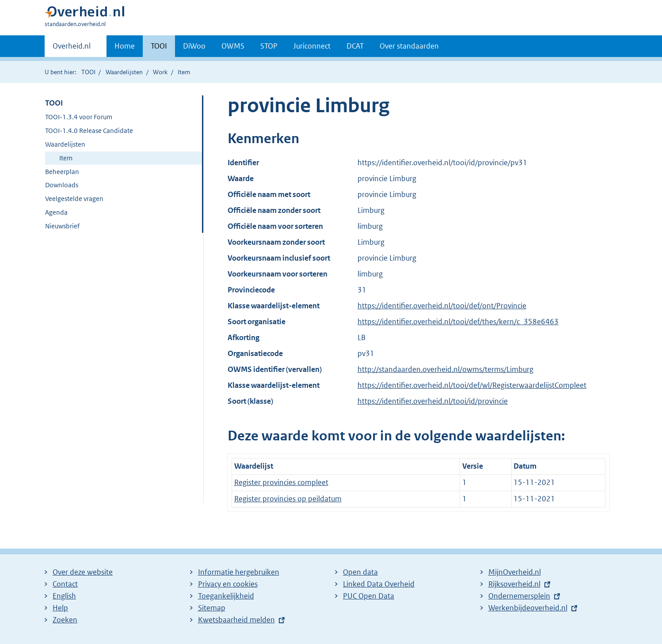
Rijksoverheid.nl (514, 584)
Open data (360, 572)
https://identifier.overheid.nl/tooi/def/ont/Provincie (442, 306)
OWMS (233, 46)
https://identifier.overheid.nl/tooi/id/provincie (433, 401)
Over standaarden (409, 46)
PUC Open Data (369, 596)
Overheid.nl (72, 49)
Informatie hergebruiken (239, 572)
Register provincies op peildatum (288, 499)
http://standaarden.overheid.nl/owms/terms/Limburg (445, 369)
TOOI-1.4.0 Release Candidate (89, 131)
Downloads (62, 185)
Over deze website (83, 572)
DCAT (355, 46)
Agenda (56, 212)
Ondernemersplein (519, 596)
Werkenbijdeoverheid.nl (528, 608)
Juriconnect (312, 46)
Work (160, 72)
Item (66, 158)
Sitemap (212, 608)
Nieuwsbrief (62, 226)
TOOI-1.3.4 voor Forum (79, 117)
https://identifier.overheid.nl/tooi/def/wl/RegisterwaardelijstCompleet (472, 385)
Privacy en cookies (228, 584)
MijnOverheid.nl (515, 572)
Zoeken (65, 620)
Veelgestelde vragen (74, 199)
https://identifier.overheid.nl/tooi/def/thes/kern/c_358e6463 (458, 322)
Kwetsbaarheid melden (236, 620)
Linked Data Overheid (379, 584)
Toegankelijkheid (226, 596)
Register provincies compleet (281, 482)
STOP (269, 46)
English (64, 596)
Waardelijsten (124, 72)
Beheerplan (62, 172)
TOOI (159, 46)
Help (60, 608)
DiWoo (194, 46)
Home (125, 46)
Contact (65, 584)
